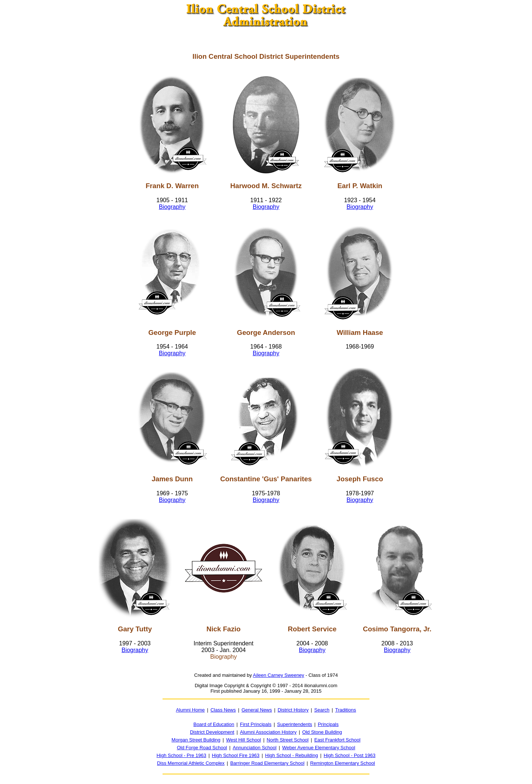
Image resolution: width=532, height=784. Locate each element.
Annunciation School (255, 748)
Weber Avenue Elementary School (319, 748)
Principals (328, 724)
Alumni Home (190, 710)
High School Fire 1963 (236, 755)
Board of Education (214, 724)
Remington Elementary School (342, 763)
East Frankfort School (337, 740)
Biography (172, 207)
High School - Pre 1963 (181, 755)
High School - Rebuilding (292, 755)
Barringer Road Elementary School (267, 763)
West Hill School (243, 740)
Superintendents (295, 724)
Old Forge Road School (202, 748)
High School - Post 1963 (349, 755)
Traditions (346, 710)
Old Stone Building (322, 732)
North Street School (288, 740)
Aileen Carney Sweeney (279, 675)
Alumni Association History (268, 732)
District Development (212, 732)
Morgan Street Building (196, 740)
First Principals (255, 724)
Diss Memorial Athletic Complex (191, 763)
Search (322, 710)
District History (293, 710)
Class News (223, 710)
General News (257, 710)
